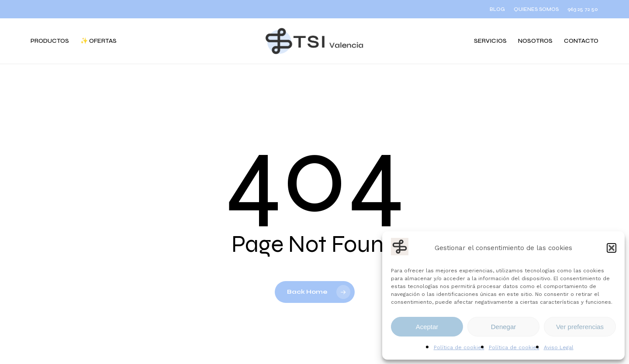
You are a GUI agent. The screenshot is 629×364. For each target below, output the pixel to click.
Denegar (504, 327)
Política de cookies (459, 347)
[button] (612, 248)
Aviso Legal (559, 347)
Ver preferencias (580, 327)
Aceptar (427, 327)
